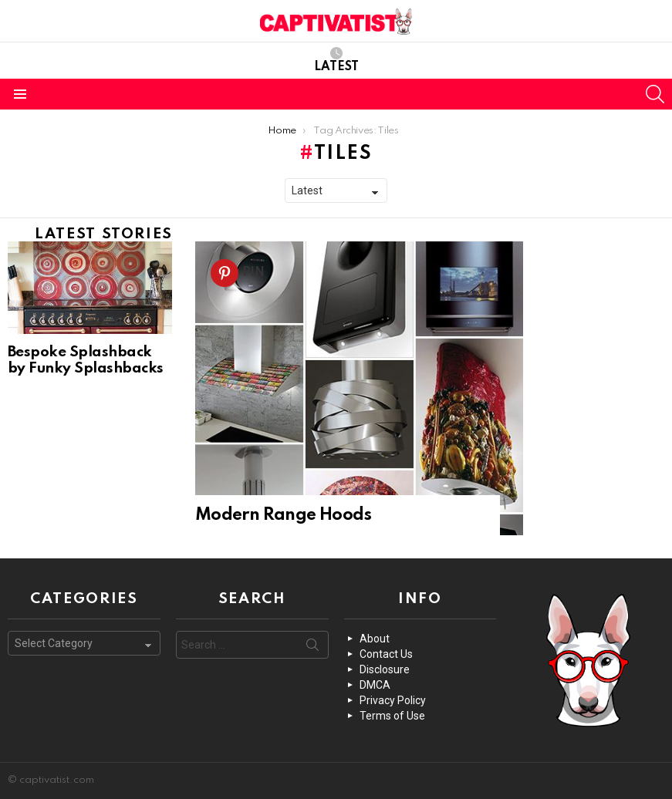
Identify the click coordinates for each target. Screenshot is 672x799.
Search (312, 648)
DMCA (375, 685)
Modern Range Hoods (283, 515)
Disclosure (385, 669)
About (375, 639)
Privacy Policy (393, 700)
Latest (336, 60)
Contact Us (386, 654)
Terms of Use (392, 716)
